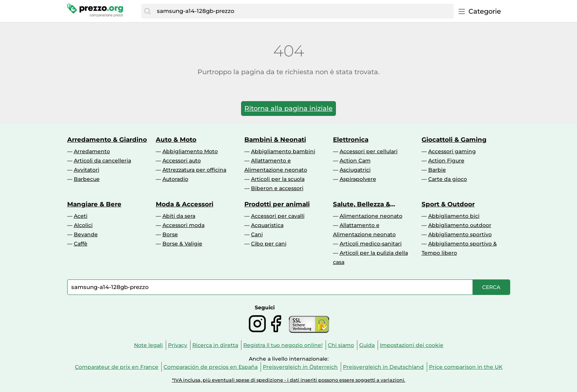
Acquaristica (267, 225)
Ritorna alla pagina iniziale (288, 109)
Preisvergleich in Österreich (300, 367)
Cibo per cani (269, 244)
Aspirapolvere (358, 179)
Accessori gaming (452, 151)
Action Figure (446, 161)
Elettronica (351, 140)
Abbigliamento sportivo (460, 234)
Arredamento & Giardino (107, 140)
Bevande (86, 234)
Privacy (178, 345)
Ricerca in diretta (215, 345)
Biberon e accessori (277, 188)
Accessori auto (182, 161)
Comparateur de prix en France (117, 367)
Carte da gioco (448, 179)
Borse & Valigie (182, 244)
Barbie (437, 170)
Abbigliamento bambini (283, 151)
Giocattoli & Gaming (454, 140)
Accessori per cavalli (278, 216)
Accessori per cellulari (369, 151)
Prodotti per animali (277, 204)
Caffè (81, 244)
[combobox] (303, 11)
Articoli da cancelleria (102, 161)
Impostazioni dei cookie (412, 345)
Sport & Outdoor (448, 204)
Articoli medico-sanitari (371, 244)
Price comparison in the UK (466, 367)
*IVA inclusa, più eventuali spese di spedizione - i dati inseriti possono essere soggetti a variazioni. (289, 380)
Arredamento (92, 151)
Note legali (148, 345)
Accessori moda (183, 225)
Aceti (81, 216)
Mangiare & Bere (94, 204)
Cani (257, 234)
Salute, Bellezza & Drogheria (362, 204)
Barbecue (87, 179)
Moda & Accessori (185, 204)
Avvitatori (87, 170)
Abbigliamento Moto (190, 151)
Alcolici (83, 225)
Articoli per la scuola (278, 179)
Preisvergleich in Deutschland (383, 367)
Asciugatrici (355, 170)
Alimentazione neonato (371, 216)
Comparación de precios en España (211, 367)
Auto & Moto (176, 140)
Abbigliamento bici (454, 216)
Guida (367, 345)
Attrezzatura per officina (194, 170)
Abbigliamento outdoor (460, 225)
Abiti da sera (179, 216)
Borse (170, 234)
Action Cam (355, 161)
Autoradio (175, 179)
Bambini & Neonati (275, 140)
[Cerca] (147, 11)
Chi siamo (341, 345)
